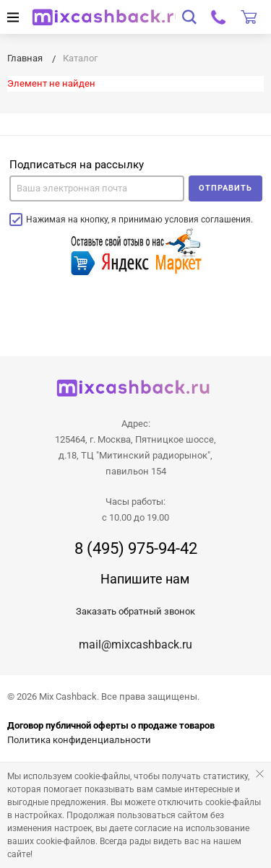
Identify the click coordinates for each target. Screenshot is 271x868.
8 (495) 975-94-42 (136, 549)
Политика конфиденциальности (79, 740)
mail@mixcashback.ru (135, 645)
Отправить (225, 188)
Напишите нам (145, 579)
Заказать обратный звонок (135, 611)
